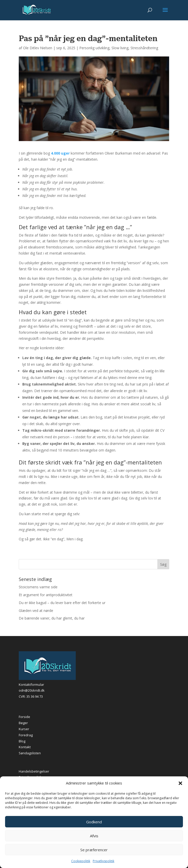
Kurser (24, 729)
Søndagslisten (30, 753)
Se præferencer (94, 850)
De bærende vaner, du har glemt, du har (52, 618)
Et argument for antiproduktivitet (46, 595)
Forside (24, 717)
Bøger (23, 723)
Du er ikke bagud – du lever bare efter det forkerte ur (62, 603)
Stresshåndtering (144, 48)
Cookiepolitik (81, 861)
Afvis (94, 836)
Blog (22, 741)
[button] (180, 783)
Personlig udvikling (94, 48)
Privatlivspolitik (104, 861)
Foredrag (26, 735)
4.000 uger (60, 153)
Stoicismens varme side (38, 587)
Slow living (120, 48)
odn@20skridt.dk (32, 690)
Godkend (94, 822)
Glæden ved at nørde (36, 611)
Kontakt (25, 747)
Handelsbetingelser (34, 771)
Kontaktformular (31, 685)
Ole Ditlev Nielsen (38, 48)
